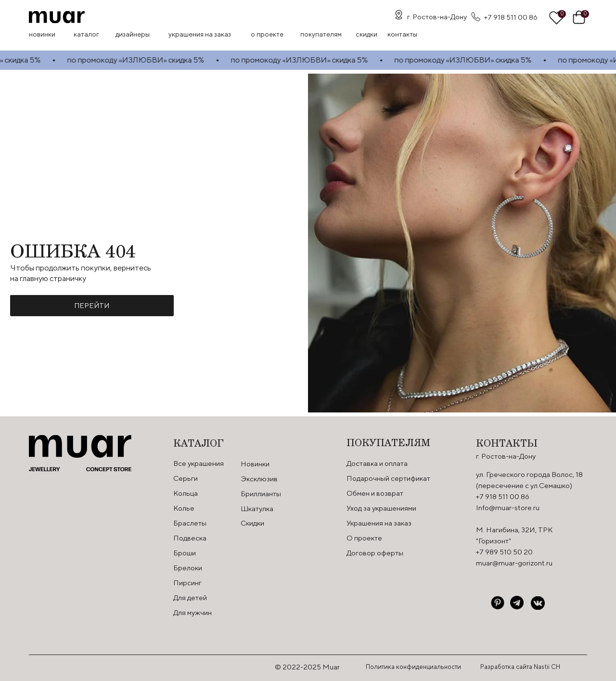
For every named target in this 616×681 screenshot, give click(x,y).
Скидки (252, 523)
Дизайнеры (133, 34)
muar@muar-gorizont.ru (514, 563)
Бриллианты (261, 494)
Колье (184, 508)
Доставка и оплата (377, 463)
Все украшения (199, 463)
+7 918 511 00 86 (511, 17)
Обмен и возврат (375, 493)
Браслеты (190, 523)
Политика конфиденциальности (413, 667)
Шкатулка (257, 508)
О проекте (267, 34)
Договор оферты (375, 553)
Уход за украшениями (381, 508)
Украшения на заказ (200, 34)
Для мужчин (192, 612)
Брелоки (188, 568)
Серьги (186, 478)
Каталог (86, 34)
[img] (57, 17)
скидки (366, 34)
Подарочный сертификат (388, 478)
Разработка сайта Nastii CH (520, 667)
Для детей (190, 597)
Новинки (42, 34)
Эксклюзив (259, 479)
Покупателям (321, 34)
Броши (185, 553)
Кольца (186, 493)
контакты (402, 34)
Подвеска (190, 538)
